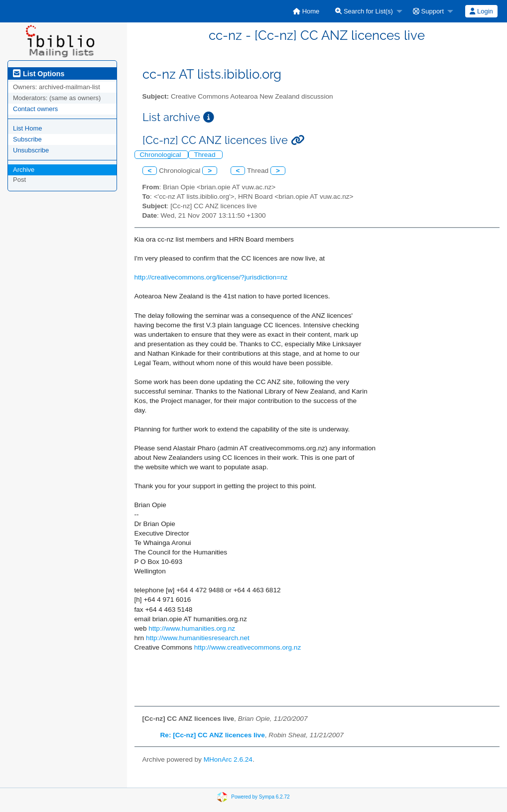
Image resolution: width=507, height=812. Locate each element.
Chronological (162, 155)
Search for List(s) (364, 11)
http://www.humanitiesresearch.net (198, 638)
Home (306, 11)
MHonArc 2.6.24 (228, 759)
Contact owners (35, 109)
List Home (28, 128)
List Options (39, 74)
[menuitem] (306, 11)
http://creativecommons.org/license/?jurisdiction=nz (211, 277)
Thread (205, 155)
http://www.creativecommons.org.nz (248, 647)
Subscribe (27, 139)
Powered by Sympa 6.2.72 (260, 797)
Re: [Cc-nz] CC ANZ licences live (213, 735)
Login (481, 11)
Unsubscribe (31, 150)
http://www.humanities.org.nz (192, 628)
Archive (24, 170)
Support (428, 11)
